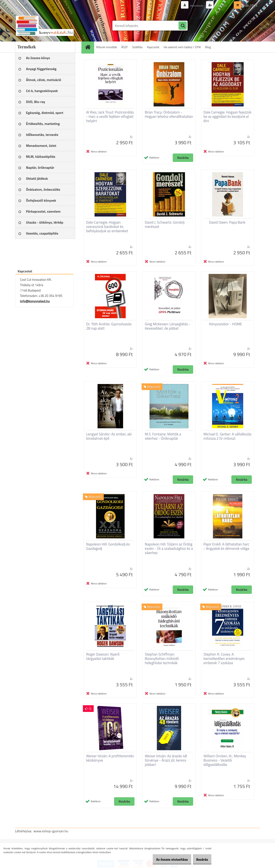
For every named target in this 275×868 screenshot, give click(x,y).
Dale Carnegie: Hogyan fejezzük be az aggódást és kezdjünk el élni (227, 117)
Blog (208, 47)
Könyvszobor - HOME (225, 324)
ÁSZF (125, 47)
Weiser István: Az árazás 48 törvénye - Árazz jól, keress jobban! (166, 760)
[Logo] (45, 26)
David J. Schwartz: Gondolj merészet (165, 224)
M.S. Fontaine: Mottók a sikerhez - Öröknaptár (163, 436)
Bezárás (200, 859)
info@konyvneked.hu (35, 301)
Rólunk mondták (107, 47)
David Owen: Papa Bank (227, 222)
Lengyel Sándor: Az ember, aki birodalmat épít (109, 436)
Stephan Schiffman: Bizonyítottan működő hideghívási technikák (162, 659)
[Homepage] (89, 47)
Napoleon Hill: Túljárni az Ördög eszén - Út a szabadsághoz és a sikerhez (169, 548)
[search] (183, 26)
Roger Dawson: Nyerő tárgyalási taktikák (103, 656)
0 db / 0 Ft (250, 5)
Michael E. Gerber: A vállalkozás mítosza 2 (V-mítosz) (228, 436)
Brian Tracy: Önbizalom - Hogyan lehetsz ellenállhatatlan (169, 114)
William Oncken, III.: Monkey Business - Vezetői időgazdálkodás (225, 760)
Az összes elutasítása (166, 859)
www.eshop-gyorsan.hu (51, 831)
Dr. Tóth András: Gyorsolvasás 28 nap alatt (109, 326)
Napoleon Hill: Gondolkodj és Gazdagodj (108, 546)
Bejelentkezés (190, 5)
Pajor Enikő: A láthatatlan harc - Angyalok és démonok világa (226, 546)
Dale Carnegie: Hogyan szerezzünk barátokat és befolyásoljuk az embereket (107, 227)
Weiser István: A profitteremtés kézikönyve (110, 758)
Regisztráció (219, 5)
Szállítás (137, 47)
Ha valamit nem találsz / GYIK (182, 47)
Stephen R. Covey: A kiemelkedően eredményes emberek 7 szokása (224, 659)
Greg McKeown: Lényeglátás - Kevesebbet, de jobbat (168, 326)
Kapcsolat (153, 47)
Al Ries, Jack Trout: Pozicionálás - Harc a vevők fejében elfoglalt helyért (110, 117)
